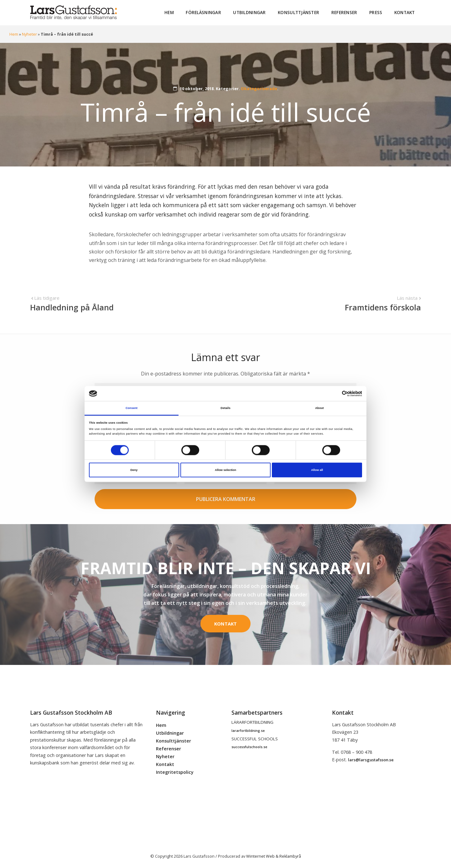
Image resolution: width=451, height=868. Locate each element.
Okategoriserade (259, 88)
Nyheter (29, 34)
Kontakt (405, 12)
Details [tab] (225, 408)
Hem (170, 12)
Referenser (345, 12)
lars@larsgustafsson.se (371, 759)
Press (376, 12)
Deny (134, 470)
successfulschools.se (249, 746)
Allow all (317, 470)
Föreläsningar (204, 12)
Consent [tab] (132, 408)
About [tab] (319, 408)
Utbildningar (250, 12)
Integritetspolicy (175, 771)
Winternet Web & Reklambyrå (273, 855)
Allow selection (225, 470)
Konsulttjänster (299, 12)
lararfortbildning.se (248, 730)
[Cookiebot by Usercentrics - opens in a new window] (335, 393)
